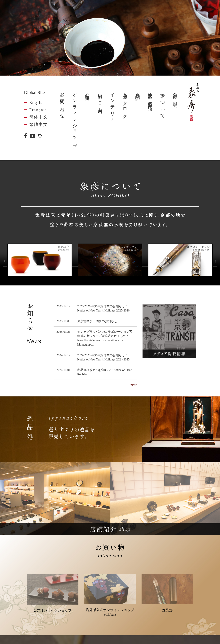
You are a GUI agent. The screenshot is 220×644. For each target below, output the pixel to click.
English (37, 103)
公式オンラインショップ (53, 593)
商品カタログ (125, 103)
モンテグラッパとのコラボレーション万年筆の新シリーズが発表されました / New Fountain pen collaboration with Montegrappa (105, 338)
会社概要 (87, 92)
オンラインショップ (75, 118)
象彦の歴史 (175, 95)
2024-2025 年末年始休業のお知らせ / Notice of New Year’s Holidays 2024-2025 (103, 357)
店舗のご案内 (100, 98)
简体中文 (39, 117)
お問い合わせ (62, 103)
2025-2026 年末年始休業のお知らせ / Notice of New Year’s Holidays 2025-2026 (103, 308)
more (134, 385)
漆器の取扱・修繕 (150, 97)
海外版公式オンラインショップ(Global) (110, 595)
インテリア (112, 105)
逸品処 (167, 593)
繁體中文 (39, 125)
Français (38, 110)
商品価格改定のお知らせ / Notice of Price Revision (105, 372)
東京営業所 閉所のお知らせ (97, 321)
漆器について (163, 103)
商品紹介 (138, 92)
